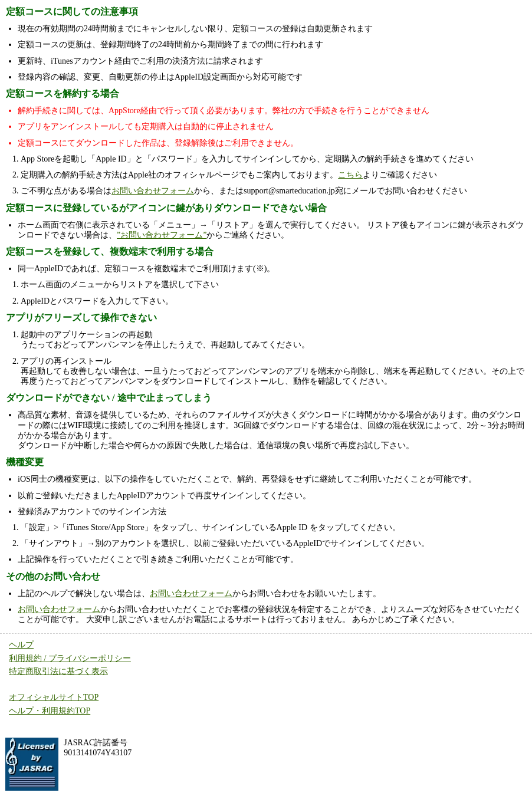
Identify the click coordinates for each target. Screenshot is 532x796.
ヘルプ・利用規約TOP (50, 711)
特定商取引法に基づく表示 (58, 671)
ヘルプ (21, 645)
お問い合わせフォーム (153, 191)
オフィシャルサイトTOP (54, 697)
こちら (350, 175)
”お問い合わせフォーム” (162, 235)
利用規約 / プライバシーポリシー (70, 658)
